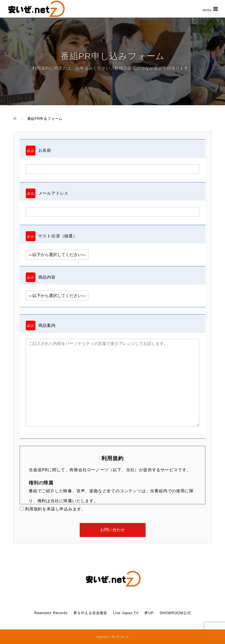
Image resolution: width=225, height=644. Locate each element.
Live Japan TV (126, 613)
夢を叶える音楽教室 (90, 613)
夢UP (149, 613)
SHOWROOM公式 (175, 613)
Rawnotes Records (51, 613)
